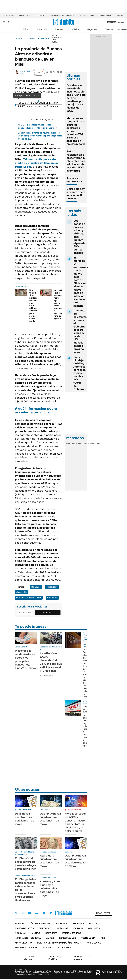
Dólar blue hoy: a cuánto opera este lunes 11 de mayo (76, 194)
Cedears (96, 443)
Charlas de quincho (87, 16)
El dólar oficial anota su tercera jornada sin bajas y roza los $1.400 (25, 863)
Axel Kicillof (52, 587)
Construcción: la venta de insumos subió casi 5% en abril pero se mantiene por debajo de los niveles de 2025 (40, 136)
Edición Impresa (72, 933)
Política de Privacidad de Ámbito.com (59, 943)
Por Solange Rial (47, 675)
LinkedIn (37, 913)
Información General (28, 938)
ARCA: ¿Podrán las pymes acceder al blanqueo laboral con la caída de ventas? (37, 126)
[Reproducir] (39, 101)
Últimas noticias (41, 924)
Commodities (87, 443)
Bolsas (78, 443)
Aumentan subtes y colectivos (62, 16)
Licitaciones (64, 948)
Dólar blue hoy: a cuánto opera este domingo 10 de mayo (75, 861)
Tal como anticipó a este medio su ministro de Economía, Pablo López (36, 163)
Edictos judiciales (26, 948)
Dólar (26, 29)
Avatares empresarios (74, 180)
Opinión (109, 29)
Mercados (45, 928)
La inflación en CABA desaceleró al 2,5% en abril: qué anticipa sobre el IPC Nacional (51, 662)
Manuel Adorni (105, 16)
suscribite (112, 22)
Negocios (92, 29)
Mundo (36, 933)
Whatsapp (51, 913)
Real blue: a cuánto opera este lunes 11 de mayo (49, 861)
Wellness (94, 928)
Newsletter (103, 913)
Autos (50, 938)
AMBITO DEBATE (84, 958)
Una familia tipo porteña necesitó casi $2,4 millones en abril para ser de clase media (34, 306)
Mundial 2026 (24, 16)
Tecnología (88, 938)
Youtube (44, 913)
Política (75, 29)
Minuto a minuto (74, 810)
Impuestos (52, 598)
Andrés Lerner (25, 72)
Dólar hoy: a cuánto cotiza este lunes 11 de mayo (25, 819)
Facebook (23, 913)
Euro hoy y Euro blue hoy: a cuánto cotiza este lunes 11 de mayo (50, 888)
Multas (47, 948)
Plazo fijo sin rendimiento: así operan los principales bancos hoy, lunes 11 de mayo (25, 659)
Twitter (16, 913)
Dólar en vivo (40, 16)
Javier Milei (120, 16)
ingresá (121, 22)
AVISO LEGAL (94, 943)
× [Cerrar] (38, 95)
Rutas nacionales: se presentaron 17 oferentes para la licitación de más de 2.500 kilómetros (76, 161)
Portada (20, 924)
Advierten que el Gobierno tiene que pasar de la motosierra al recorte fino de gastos (60, 304)
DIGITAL (29, 958)
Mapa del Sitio (23, 943)
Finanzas (59, 29)
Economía (42, 29)
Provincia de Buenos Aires (29, 598)
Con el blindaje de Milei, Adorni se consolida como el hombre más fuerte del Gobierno (80, 373)
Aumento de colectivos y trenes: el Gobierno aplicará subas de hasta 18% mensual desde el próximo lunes (80, 331)
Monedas (70, 443)
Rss (103, 938)
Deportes (51, 933)
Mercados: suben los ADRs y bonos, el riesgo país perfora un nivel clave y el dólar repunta (76, 822)
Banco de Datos (24, 928)
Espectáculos (68, 938)
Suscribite (48, 612)
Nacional (21, 933)
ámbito (18, 39)
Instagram (29, 913)
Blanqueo (45, 39)
